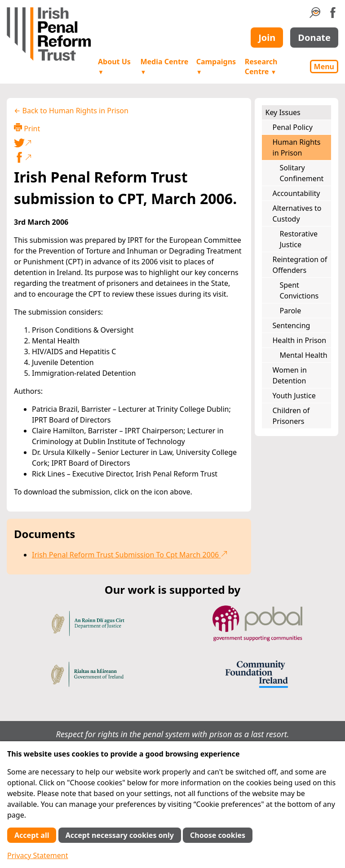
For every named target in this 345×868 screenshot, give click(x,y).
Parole (291, 311)
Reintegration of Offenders (300, 265)
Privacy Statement (38, 855)
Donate (314, 38)
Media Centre (164, 66)
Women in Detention (290, 375)
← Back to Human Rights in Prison (71, 111)
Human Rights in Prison (297, 147)
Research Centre (261, 67)
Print (27, 128)
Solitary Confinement (302, 173)
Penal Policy (293, 127)
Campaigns (216, 66)
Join (267, 38)
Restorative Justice (299, 239)
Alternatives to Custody (297, 214)
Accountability (296, 193)
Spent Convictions (299, 290)
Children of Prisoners (291, 416)
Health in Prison (300, 340)
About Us (114, 66)
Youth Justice (294, 396)
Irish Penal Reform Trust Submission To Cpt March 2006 (130, 555)
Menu (324, 67)
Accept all (32, 835)
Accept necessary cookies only (120, 835)
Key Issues (283, 112)
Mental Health (304, 355)
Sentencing (292, 325)
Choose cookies (218, 835)
